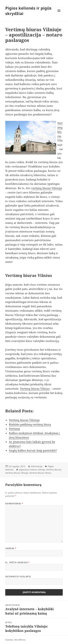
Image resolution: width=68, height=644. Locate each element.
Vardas (11, 548)
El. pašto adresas (17, 562)
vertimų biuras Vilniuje (47, 188)
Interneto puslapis (18, 577)
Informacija (37, 466)
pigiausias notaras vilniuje (32, 470)
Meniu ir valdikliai (59, 14)
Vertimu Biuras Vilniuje (17, 473)
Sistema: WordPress (15, 640)
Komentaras (14, 504)
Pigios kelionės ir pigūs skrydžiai (28, 11)
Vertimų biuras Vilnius (35, 389)
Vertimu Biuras (54, 470)
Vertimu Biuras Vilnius (40, 473)
